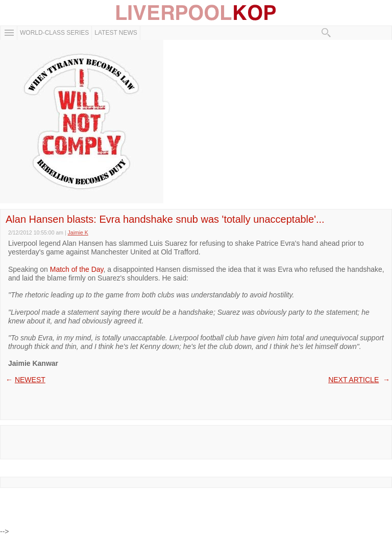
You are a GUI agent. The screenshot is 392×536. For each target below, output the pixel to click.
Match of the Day (77, 269)
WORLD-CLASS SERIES (54, 33)
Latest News (116, 33)
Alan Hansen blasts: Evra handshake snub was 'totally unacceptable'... (165, 219)
